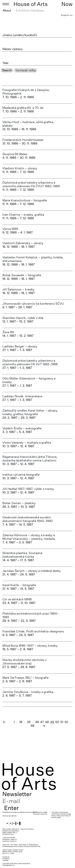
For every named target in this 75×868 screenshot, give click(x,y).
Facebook (6, 857)
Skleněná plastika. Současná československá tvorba (22, 555)
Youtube (5, 860)
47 (42, 722)
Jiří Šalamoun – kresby (18, 289)
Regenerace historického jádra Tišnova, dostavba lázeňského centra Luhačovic (30, 459)
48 (47, 722)
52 (66, 722)
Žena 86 (8, 332)
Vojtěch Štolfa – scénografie (22, 428)
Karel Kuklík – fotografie (19, 585)
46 (37, 722)
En (36, 812)
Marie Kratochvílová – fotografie (25, 200)
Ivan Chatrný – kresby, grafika (23, 215)
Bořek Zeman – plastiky (19, 503)
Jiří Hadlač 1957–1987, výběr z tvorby (28, 489)
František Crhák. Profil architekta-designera (33, 631)
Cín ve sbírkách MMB (17, 599)
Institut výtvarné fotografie (21, 475)
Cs (34, 812)
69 (33, 726)
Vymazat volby (26, 70)
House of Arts (31, 4)
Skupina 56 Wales (15, 154)
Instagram (6, 859)
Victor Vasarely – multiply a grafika (27, 443)
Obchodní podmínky (10, 816)
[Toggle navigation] (6, 4)
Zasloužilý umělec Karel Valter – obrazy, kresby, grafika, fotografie (30, 412)
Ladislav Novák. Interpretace (22, 396)
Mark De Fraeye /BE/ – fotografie (25, 678)
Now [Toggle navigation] (67, 4)
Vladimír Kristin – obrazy (20, 168)
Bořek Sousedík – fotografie (22, 275)
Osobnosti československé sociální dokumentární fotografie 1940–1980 (28, 519)
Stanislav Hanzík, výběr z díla (23, 318)
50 (57, 722)
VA (13, 865)
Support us (67, 15)
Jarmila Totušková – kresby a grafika (28, 692)
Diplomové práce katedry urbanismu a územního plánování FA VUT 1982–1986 (30, 362)
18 (21, 722)
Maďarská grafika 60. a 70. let (23, 108)
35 (29, 722)
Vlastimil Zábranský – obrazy (23, 243)
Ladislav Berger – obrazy (20, 346)
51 (62, 722)
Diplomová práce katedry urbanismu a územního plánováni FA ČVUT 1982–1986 (31, 184)
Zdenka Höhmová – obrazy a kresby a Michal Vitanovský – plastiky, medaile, (29, 537)
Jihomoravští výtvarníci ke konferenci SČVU (33, 304)
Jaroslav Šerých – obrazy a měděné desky (32, 571)
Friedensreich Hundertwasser (23, 140)
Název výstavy (13, 49)
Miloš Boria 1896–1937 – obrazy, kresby (30, 646)
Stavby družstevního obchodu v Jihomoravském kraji (24, 662)
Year (6, 63)
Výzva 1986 (10, 229)
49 (52, 722)
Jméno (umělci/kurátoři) (20, 35)
